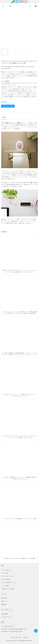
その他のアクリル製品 (8, 589)
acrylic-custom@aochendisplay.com (15, 629)
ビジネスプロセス (6, 617)
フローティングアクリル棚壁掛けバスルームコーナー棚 (20, 519)
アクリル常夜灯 (6, 579)
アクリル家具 (5, 586)
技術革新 (4, 604)
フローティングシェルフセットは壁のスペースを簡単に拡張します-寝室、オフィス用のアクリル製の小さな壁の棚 (20, 313)
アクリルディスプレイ (8, 576)
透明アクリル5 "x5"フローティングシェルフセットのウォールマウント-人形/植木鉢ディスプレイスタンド (20, 271)
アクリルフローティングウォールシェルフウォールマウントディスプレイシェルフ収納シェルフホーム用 (20, 437)
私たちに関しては (16, 637)
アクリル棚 (4, 573)
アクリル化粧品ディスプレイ (10, 583)
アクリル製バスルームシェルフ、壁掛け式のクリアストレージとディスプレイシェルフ (20, 395)
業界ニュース (5, 601)
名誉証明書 (4, 614)
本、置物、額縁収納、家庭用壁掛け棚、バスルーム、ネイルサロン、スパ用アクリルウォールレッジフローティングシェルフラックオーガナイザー (20, 354)
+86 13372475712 (8, 627)
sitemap (26, 637)
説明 (4, 117)
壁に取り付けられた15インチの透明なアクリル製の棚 (19, 558)
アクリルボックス (6, 570)
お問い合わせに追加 (8, 106)
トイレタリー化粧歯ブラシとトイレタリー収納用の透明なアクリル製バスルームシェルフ (20, 478)
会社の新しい (5, 598)
